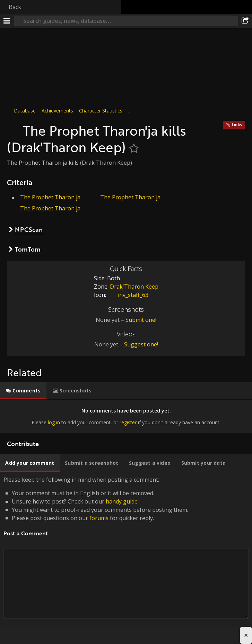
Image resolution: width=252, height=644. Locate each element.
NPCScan (29, 229)
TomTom (28, 249)
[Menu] (7, 21)
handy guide (122, 501)
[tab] (23, 391)
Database (25, 111)
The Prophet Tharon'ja (50, 197)
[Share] (245, 21)
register (128, 422)
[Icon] (13, 127)
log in (54, 422)
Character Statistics (101, 111)
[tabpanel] (126, 416)
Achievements (57, 111)
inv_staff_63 (128, 295)
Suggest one (141, 344)
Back (15, 7)
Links (237, 125)
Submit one (140, 320)
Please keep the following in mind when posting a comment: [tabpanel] (126, 556)
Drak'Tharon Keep (134, 287)
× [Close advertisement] (246, 635)
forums (99, 518)
